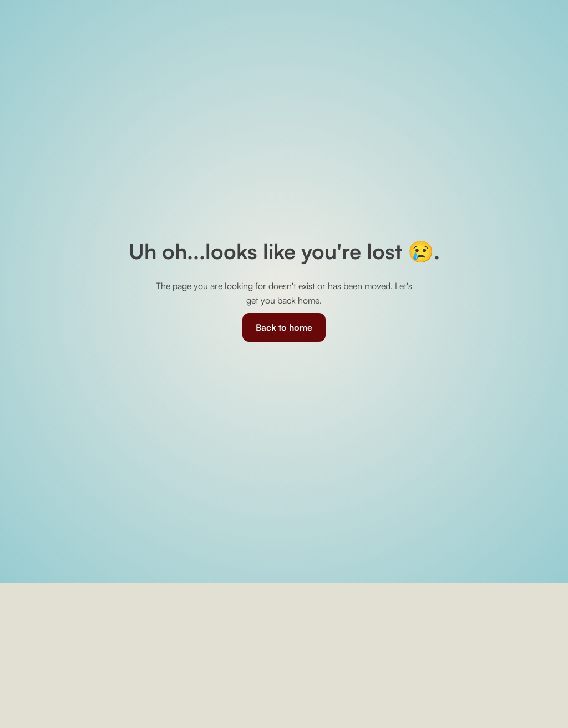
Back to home (284, 327)
